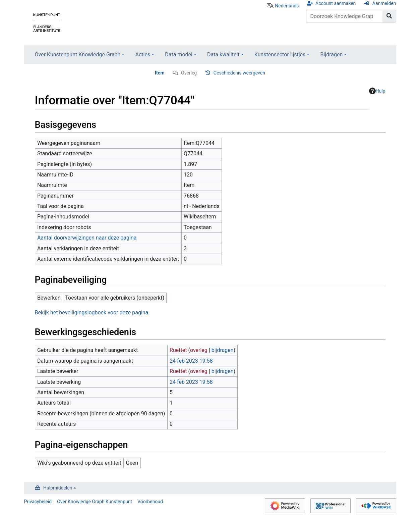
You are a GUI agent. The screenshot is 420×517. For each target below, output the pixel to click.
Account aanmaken (336, 3)
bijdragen (223, 350)
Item (160, 73)
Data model (179, 55)
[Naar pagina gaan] (389, 16)
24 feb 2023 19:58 (191, 361)
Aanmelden (384, 3)
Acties (143, 55)
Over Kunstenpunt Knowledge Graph (78, 55)
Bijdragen (331, 55)
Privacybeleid (38, 502)
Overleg (189, 73)
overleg (199, 350)
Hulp (377, 91)
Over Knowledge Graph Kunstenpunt (95, 502)
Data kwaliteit (223, 55)
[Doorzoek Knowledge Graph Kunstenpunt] (344, 16)
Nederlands (287, 6)
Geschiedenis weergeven (239, 73)
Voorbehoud (150, 502)
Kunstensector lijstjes (280, 55)
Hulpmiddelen (58, 488)
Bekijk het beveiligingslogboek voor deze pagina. (92, 313)
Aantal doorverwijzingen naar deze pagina (87, 238)
